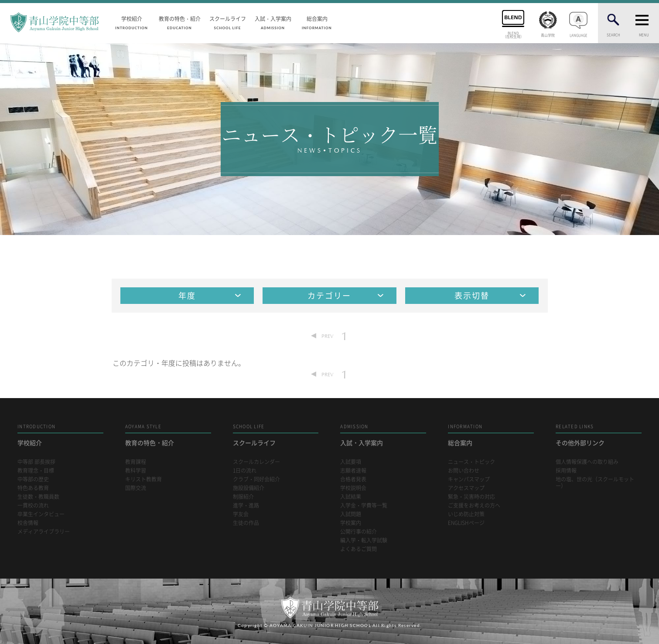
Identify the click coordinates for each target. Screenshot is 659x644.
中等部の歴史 (33, 479)
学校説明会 (353, 488)
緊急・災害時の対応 (471, 497)
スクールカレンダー (256, 462)
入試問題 (351, 514)
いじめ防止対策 (466, 514)
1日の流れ (245, 471)
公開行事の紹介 (359, 532)
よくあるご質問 (359, 549)
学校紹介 (132, 22)
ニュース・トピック (471, 462)
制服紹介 (243, 497)
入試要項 (351, 462)
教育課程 (136, 462)
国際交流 (136, 488)
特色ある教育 (33, 488)
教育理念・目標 (36, 471)
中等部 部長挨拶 (36, 462)
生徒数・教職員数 (38, 497)
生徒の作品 (246, 523)
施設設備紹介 (249, 488)
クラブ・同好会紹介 (256, 479)
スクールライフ (228, 22)
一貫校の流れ (33, 506)
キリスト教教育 (143, 479)
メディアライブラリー (44, 532)
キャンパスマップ (469, 479)
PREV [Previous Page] (327, 336)
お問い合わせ (464, 471)
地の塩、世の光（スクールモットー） (595, 483)
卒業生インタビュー (41, 514)
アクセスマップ (466, 488)
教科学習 (136, 471)
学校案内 (351, 523)
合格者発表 (353, 479)
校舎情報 (28, 523)
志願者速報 (353, 471)
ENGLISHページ (466, 523)
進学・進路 (246, 506)
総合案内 (317, 22)
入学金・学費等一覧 (364, 506)
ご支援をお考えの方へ (474, 506)
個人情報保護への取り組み (587, 462)
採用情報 (566, 471)
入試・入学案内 (273, 22)
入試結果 (351, 497)
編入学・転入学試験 (364, 540)
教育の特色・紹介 (180, 22)
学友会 (241, 514)
